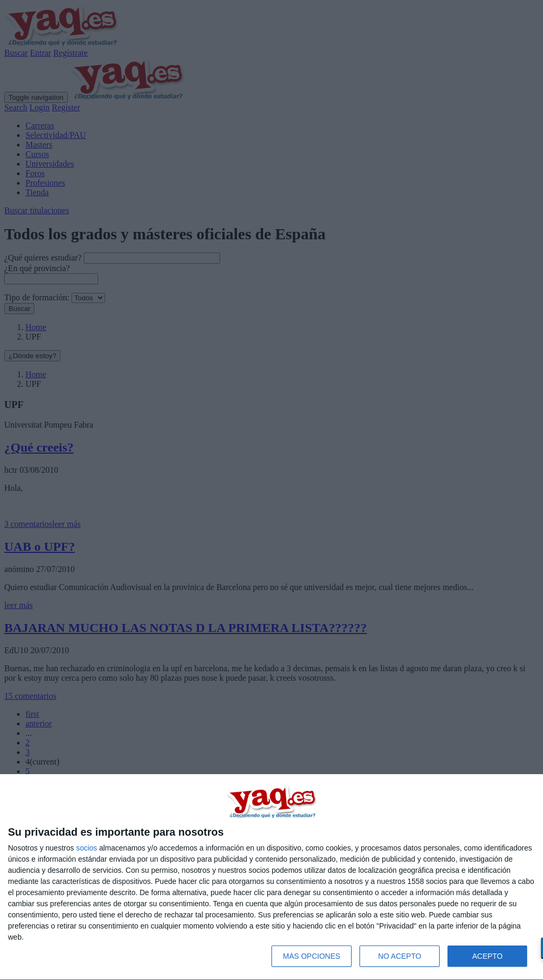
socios (86, 848)
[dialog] (271, 877)
